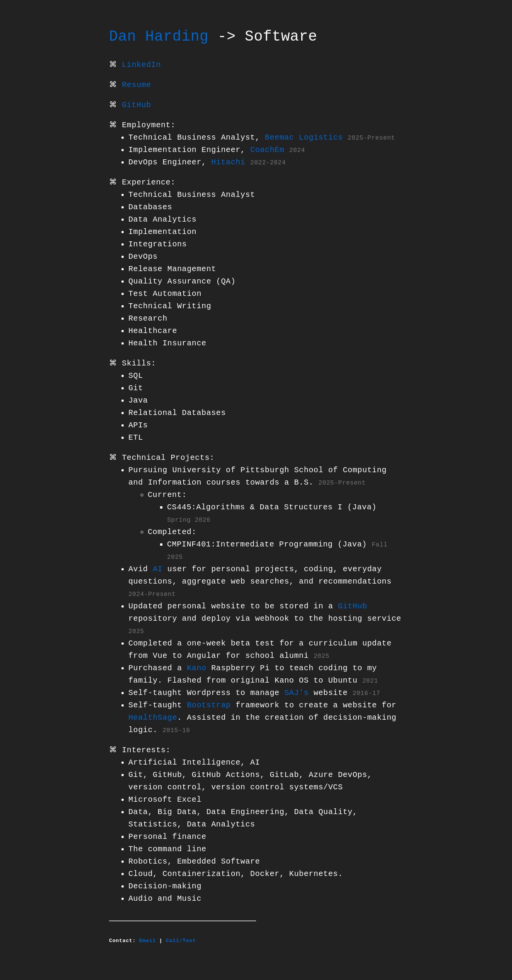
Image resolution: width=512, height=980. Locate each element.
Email (148, 941)
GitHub (137, 105)
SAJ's (296, 693)
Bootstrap (209, 705)
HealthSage (153, 718)
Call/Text (181, 941)
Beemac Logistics (304, 137)
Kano (196, 668)
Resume (137, 85)
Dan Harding (159, 37)
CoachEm (267, 150)
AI (158, 569)
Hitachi (228, 162)
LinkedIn (141, 65)
